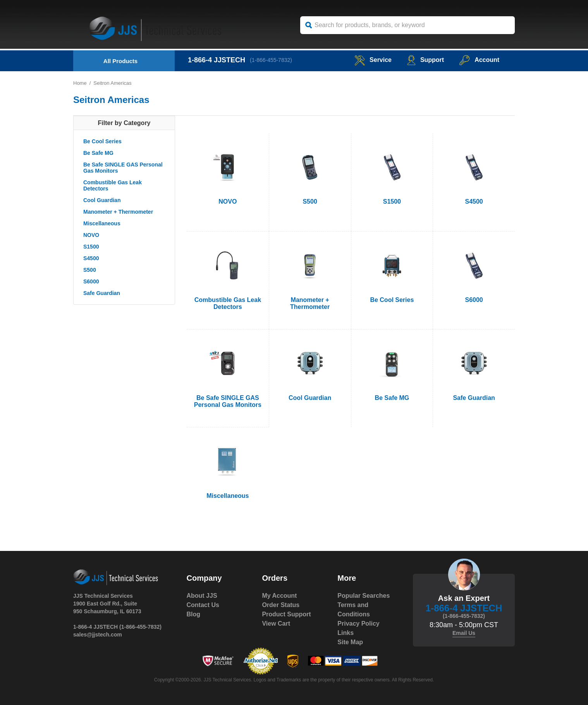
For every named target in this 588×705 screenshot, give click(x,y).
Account (479, 60)
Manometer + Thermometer (118, 212)
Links (346, 633)
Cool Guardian (102, 200)
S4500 (91, 258)
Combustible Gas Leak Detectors (113, 185)
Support (426, 60)
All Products (120, 61)
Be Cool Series (102, 141)
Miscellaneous (102, 223)
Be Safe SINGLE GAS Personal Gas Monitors (123, 168)
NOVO (91, 235)
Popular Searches (364, 596)
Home (80, 83)
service (373, 60)
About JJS (202, 596)
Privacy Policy (358, 624)
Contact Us (203, 605)
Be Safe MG (98, 153)
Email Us (464, 633)
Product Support (286, 614)
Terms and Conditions (354, 610)
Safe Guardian (102, 293)
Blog (194, 614)
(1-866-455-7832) (271, 60)
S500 (90, 270)
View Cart (276, 624)
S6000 (91, 281)
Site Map (350, 642)
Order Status (281, 605)
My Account (279, 596)
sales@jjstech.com (98, 635)
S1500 (91, 247)
